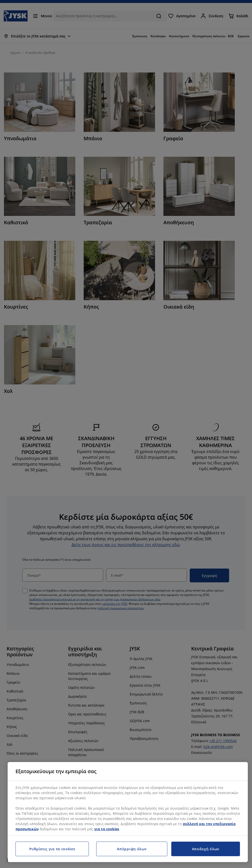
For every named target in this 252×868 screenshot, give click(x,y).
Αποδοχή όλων (206, 849)
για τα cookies (107, 829)
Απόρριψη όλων (132, 849)
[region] (128, 812)
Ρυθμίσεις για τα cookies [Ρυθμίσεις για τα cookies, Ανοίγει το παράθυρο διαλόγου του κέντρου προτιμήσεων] (52, 849)
